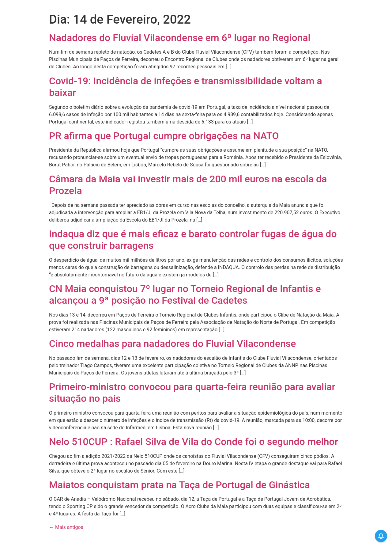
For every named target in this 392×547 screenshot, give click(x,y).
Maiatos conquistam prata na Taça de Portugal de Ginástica (179, 485)
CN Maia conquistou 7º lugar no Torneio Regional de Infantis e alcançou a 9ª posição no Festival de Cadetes (185, 294)
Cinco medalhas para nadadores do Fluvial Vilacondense (172, 344)
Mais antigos (66, 527)
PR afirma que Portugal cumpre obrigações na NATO (164, 136)
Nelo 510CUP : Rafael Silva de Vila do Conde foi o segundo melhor (194, 442)
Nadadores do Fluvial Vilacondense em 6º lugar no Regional (180, 38)
